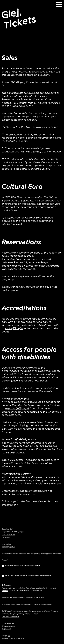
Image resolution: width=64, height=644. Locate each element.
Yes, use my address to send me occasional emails (21, 566)
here (51, 604)
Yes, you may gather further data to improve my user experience (26, 576)
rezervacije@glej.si (22, 256)
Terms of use (6, 629)
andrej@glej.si (14, 328)
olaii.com (5, 591)
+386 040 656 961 (9, 535)
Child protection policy (10, 617)
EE (9, 636)
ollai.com (44, 75)
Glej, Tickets (19, 19)
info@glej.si (29, 120)
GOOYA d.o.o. (20, 638)
